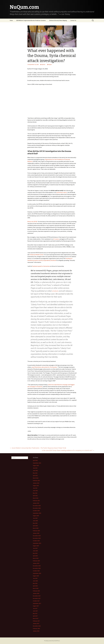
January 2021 (36, 503)
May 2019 (35, 553)
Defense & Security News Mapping (58, 20)
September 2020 (37, 513)
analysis (55, 291)
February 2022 (36, 481)
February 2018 (36, 591)
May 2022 (35, 473)
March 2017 (36, 618)
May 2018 (35, 583)
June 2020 (35, 521)
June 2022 (35, 471)
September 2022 (37, 463)
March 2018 (36, 588)
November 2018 (37, 568)
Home (11, 20)
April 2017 (35, 616)
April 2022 (35, 476)
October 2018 (36, 571)
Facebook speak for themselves (41, 266)
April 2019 (35, 556)
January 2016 (36, 631)
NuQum (50, 64)
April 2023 (35, 460)
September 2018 (37, 573)
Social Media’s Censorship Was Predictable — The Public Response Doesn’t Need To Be (38, 448)
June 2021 (35, 491)
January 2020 (36, 533)
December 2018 (37, 566)
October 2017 (36, 601)
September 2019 (37, 543)
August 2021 (36, 486)
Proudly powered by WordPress (52, 641)
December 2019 (37, 536)
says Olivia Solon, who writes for (44, 367)
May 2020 (35, 523)
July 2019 (35, 548)
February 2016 (36, 628)
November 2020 (37, 508)
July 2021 (35, 488)
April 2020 (35, 526)
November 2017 (37, 598)
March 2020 (36, 528)
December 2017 (37, 596)
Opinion (43, 64)
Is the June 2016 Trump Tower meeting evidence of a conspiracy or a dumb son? (68, 450)
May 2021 (35, 493)
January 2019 (36, 563)
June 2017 (35, 611)
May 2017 (35, 613)
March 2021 (36, 498)
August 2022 (36, 465)
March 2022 (36, 478)
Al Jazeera (56, 239)
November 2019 (37, 538)
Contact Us (73, 20)
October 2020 (36, 511)
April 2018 (35, 586)
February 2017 (36, 621)
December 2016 (37, 626)
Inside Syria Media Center (37, 255)
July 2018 (35, 578)
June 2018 (35, 581)
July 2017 (35, 608)
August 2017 (36, 606)
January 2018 (36, 593)
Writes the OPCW (32, 222)
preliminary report (62, 192)
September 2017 (37, 603)
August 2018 (36, 576)
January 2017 (36, 623)
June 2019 (35, 551)
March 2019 (36, 558)
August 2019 (36, 546)
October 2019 (36, 541)
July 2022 (35, 468)
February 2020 (36, 531)
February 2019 (36, 561)
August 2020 (36, 516)
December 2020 (37, 506)
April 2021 (35, 496)
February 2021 (36, 501)
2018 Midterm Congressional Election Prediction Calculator (31, 20)
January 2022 (36, 483)
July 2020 (35, 518)
